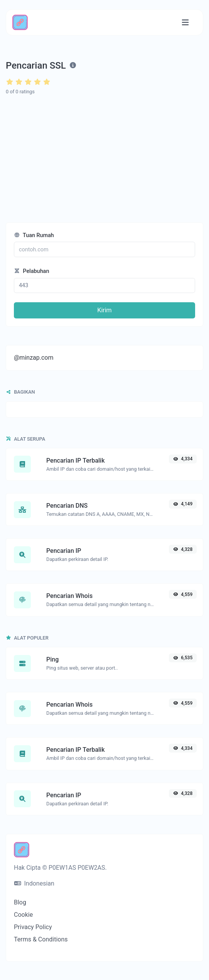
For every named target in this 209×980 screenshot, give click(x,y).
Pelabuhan (31, 271)
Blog (20, 902)
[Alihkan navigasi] (185, 23)
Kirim (104, 310)
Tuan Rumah (34, 235)
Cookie (23, 915)
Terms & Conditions (41, 939)
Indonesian (34, 883)
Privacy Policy (33, 927)
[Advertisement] (105, 159)
